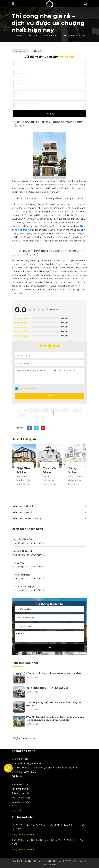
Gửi (50, 396)
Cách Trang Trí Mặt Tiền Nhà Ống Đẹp (47, 688)
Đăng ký (50, 114)
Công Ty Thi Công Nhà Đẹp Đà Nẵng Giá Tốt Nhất (54, 673)
